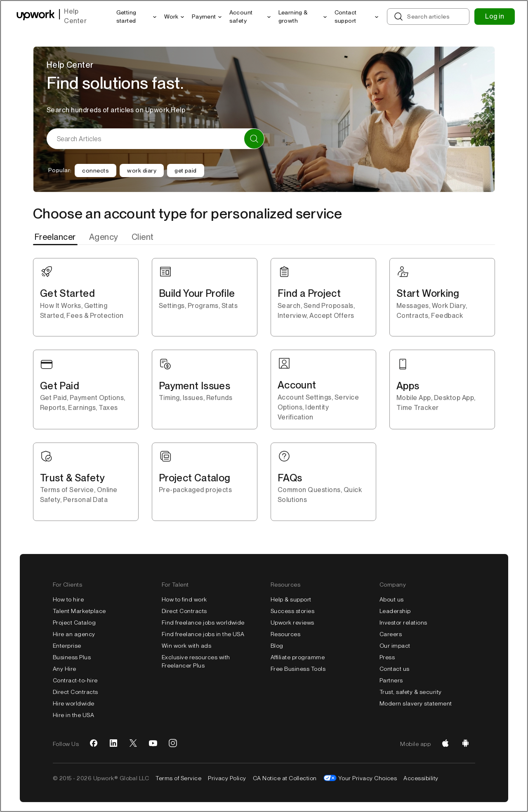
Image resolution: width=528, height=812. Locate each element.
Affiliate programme (298, 657)
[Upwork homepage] (36, 17)
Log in (495, 16)
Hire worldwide (74, 703)
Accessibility (421, 778)
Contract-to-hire (75, 680)
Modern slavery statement (416, 703)
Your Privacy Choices (368, 778)
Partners (391, 680)
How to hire (68, 599)
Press (387, 657)
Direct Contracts (75, 692)
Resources (285, 634)
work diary (142, 170)
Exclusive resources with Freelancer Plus (196, 661)
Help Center (75, 16)
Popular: (60, 170)
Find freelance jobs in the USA (203, 634)
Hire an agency (74, 634)
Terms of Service (178, 778)
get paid (186, 170)
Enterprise (67, 646)
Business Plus (72, 657)
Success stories (292, 611)
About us (392, 599)
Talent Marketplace (79, 611)
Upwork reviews (292, 623)
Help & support (291, 599)
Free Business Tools (298, 669)
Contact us (395, 669)
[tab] (56, 237)
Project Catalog (74, 623)
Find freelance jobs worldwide (203, 623)
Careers (391, 634)
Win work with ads (186, 646)
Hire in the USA (73, 715)
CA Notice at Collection (285, 778)
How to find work (184, 599)
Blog (277, 646)
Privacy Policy (227, 778)
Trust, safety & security (411, 692)
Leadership (395, 611)
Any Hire (65, 669)
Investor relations (403, 623)
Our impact (395, 646)
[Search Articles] (156, 139)
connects (95, 170)
